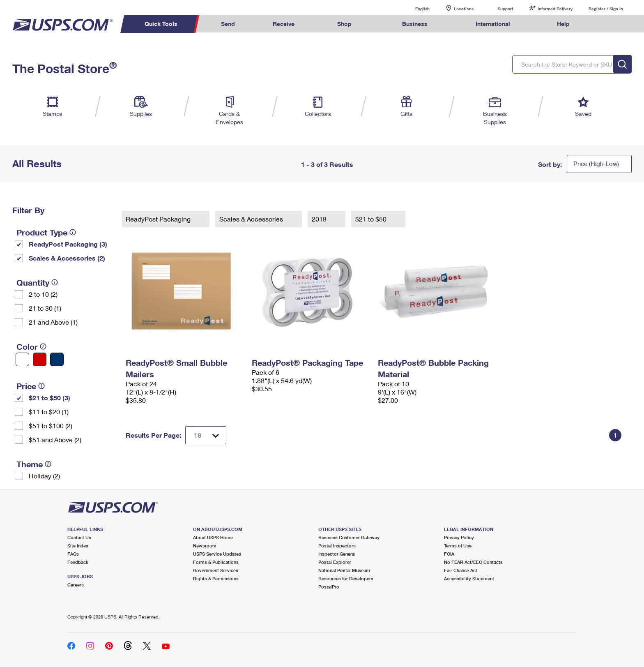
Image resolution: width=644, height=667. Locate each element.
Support (506, 9)
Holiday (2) (44, 476)
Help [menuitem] (563, 24)
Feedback (78, 562)
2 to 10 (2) (43, 294)
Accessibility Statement (469, 578)
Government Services (216, 570)
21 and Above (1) (53, 322)
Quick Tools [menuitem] (161, 24)
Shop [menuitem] (344, 24)
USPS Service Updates (217, 554)
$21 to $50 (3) (49, 398)
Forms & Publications (216, 562)
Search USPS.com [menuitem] (605, 24)
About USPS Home (213, 537)
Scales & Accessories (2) (67, 258)
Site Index (78, 546)
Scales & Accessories (252, 219)
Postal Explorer (335, 562)
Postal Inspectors (337, 546)
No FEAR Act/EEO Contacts (473, 562)
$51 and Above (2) (55, 440)
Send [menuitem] (228, 24)
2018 (320, 219)
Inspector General (337, 554)
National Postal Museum (344, 570)
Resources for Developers (346, 578)
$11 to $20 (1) (49, 412)
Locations (464, 9)
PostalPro (329, 587)
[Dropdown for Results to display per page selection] (206, 435)
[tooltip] (73, 232)
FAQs (73, 554)
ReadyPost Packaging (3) (68, 244)
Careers (76, 585)
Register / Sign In (606, 9)
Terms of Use (458, 546)
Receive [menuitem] (284, 24)
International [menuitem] (493, 24)
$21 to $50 (372, 219)
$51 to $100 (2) (51, 426)
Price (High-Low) (596, 164)
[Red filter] (40, 359)
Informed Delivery (555, 9)
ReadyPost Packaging (159, 219)
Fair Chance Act (461, 570)
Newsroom (205, 546)
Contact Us (79, 537)
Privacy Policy (459, 537)
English (414, 8)
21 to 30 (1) (45, 308)
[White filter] (22, 359)
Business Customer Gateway (349, 537)
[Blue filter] (57, 359)
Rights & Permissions (216, 578)
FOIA (449, 554)
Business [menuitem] (415, 24)
